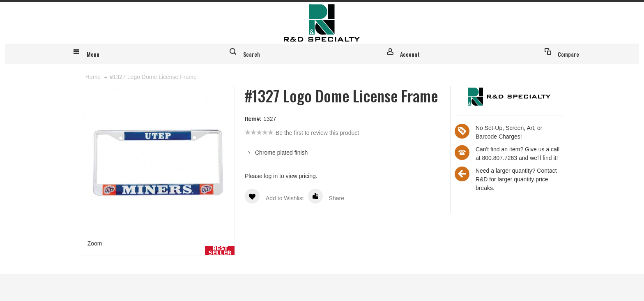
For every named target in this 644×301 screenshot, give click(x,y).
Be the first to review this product (317, 160)
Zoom (95, 270)
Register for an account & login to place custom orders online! (485, 9)
